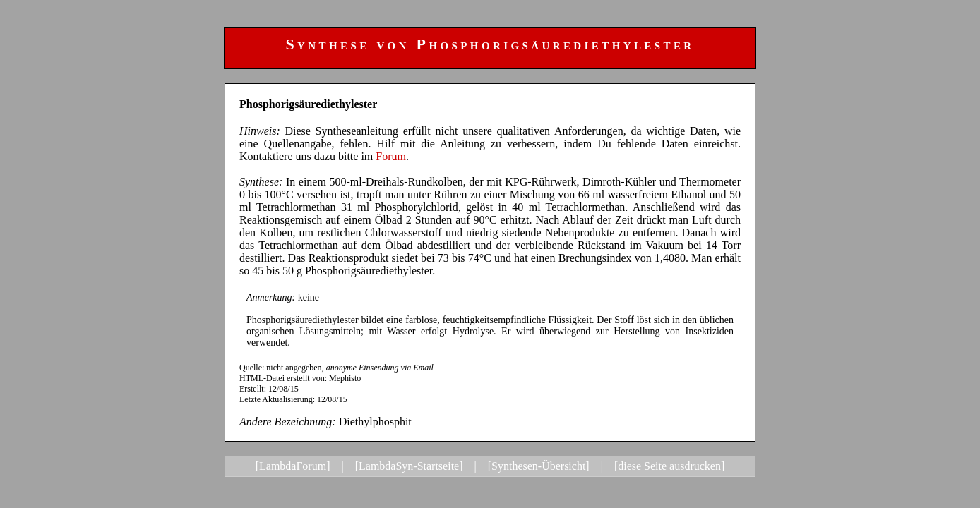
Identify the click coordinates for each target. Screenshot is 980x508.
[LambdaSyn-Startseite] (409, 466)
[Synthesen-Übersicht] (539, 466)
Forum (391, 156)
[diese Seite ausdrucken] (669, 466)
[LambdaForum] (293, 466)
